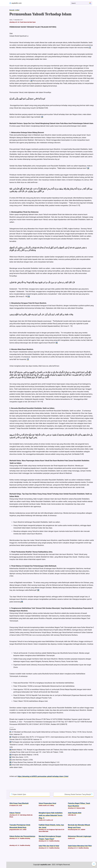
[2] (31, 81)
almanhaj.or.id (13, 22)
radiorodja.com (72, 815)
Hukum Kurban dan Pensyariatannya (22, 836)
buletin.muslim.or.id (44, 806)
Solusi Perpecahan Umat (47, 803)
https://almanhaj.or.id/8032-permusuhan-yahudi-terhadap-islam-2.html (43, 776)
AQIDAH (83, 830)
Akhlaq (52, 806)
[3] (42, 117)
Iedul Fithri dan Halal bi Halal (49, 846)
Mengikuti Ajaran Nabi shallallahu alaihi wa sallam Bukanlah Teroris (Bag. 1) (51, 815)
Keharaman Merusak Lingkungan (80, 836)
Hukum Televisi (15, 813)
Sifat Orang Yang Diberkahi (19, 803)
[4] (88, 168)
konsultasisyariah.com (74, 830)
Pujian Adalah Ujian (18, 794)
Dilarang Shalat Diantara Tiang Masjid (79, 794)
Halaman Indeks (81, 808)
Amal (21, 806)
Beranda (12, 10)
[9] (22, 602)
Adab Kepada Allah (75, 813)
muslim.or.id (42, 820)
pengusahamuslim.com (16, 830)
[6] (57, 343)
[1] (90, 48)
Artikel (17, 10)
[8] (38, 590)
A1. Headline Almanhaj (24, 838)
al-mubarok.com (14, 806)
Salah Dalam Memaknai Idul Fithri (80, 846)
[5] (29, 297)
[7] (28, 359)
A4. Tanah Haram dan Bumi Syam (27, 22)
